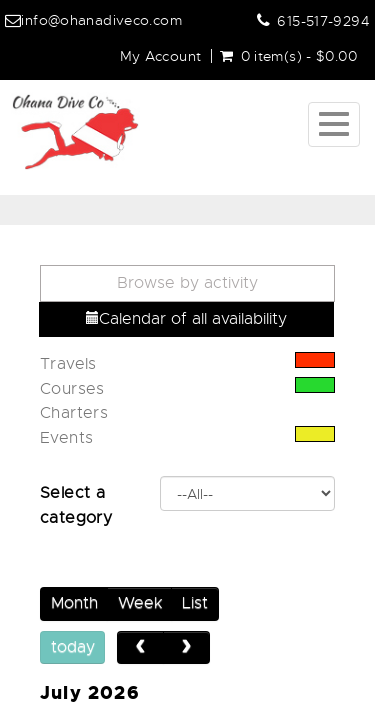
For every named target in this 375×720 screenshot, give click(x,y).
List (195, 603)
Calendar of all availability (186, 319)
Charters (74, 413)
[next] (186, 648)
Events (66, 438)
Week (140, 603)
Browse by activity (187, 283)
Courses (72, 389)
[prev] (140, 648)
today (73, 647)
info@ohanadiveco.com (101, 20)
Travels (68, 364)
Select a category (76, 505)
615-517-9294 (323, 21)
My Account (161, 56)
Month (74, 603)
